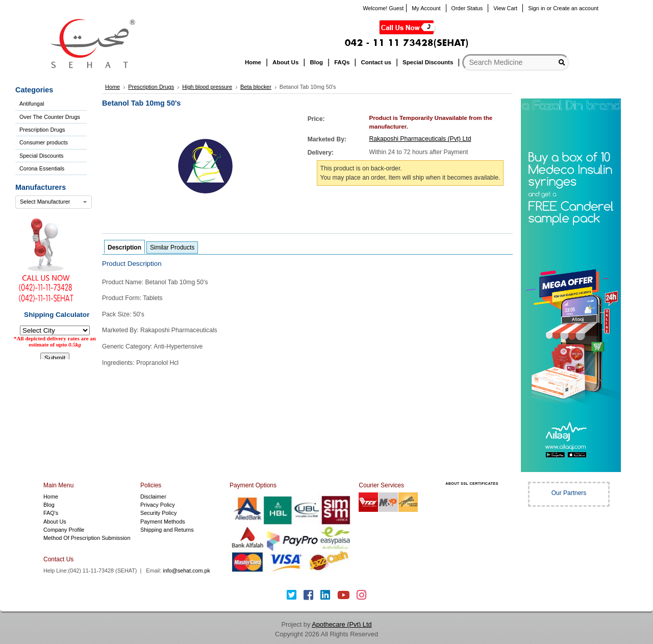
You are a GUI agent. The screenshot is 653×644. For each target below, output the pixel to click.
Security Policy (158, 513)
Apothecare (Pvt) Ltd (342, 624)
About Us (55, 522)
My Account (426, 8)
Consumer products (44, 142)
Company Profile (64, 530)
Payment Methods (163, 522)
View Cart (505, 8)
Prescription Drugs (42, 130)
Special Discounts (41, 156)
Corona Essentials (42, 168)
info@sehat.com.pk (186, 571)
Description (124, 247)
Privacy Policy (158, 505)
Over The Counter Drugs (50, 117)
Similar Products (172, 247)
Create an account (576, 8)
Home (51, 497)
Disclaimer (153, 497)
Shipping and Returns (167, 530)
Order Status (467, 8)
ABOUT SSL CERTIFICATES (472, 484)
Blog (49, 505)
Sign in (536, 8)
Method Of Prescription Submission (87, 538)
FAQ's (51, 513)
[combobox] (54, 202)
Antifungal (32, 104)
